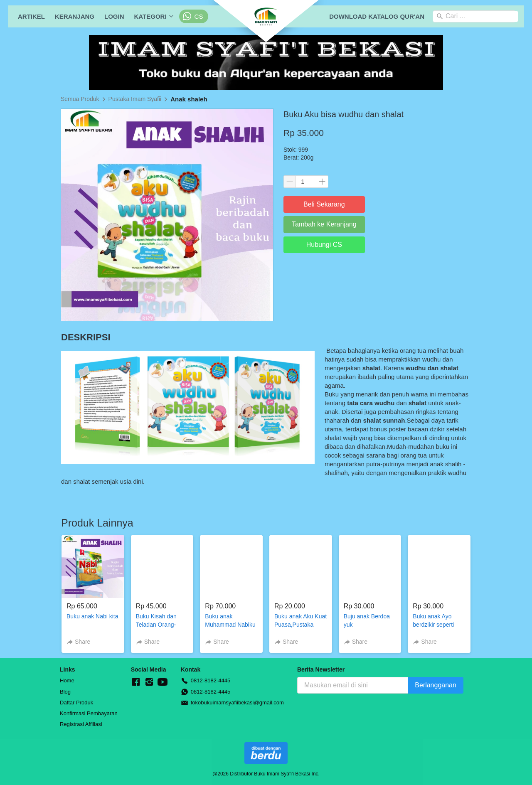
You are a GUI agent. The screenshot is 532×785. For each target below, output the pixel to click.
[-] (136, 682)
